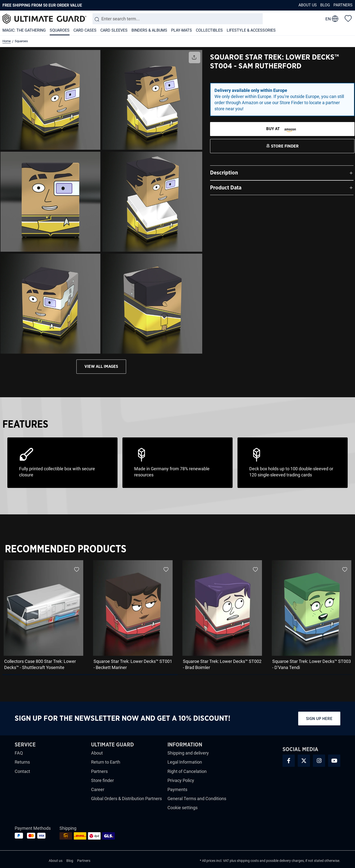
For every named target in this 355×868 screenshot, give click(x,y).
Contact (22, 771)
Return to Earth (106, 762)
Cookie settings (183, 808)
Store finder (102, 780)
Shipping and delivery (188, 753)
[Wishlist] (348, 18)
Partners (343, 5)
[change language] (332, 19)
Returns (22, 762)
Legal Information (185, 762)
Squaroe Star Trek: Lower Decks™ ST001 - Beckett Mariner (133, 664)
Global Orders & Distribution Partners (126, 799)
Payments (177, 789)
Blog (325, 5)
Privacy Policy (181, 780)
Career (98, 789)
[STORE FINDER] (282, 129)
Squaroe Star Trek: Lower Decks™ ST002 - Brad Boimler (222, 664)
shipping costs (248, 861)
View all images (101, 366)
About (97, 753)
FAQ (19, 753)
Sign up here (319, 719)
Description (224, 173)
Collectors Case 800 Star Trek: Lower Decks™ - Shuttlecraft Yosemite (40, 664)
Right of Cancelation (187, 771)
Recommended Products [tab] (66, 549)
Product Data (226, 188)
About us (308, 5)
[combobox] (178, 19)
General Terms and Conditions (197, 799)
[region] (177, 617)
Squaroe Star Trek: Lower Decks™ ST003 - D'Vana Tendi (312, 664)
